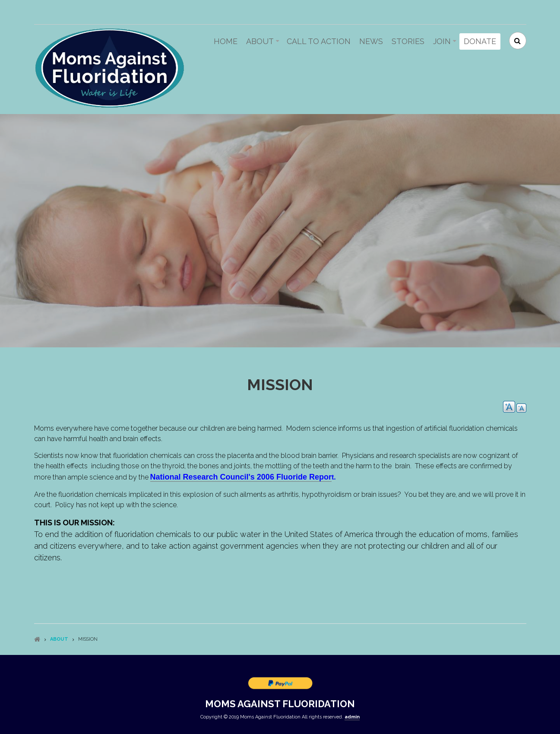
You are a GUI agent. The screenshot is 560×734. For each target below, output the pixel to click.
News (371, 41)
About (260, 41)
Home (226, 41)
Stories (408, 41)
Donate (480, 41)
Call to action (319, 41)
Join (442, 41)
